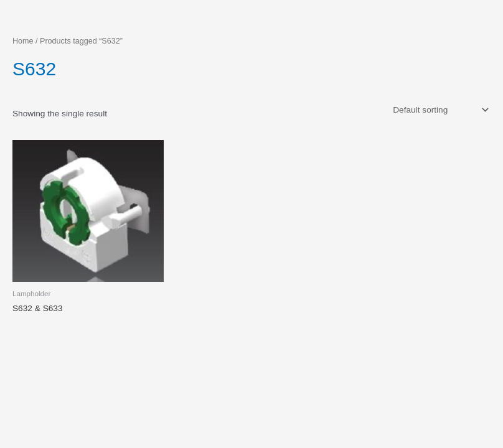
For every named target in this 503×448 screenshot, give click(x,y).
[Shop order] (440, 110)
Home (23, 41)
